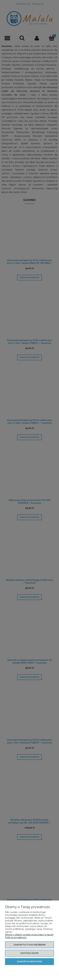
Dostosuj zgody (30, 953)
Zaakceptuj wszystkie (29, 962)
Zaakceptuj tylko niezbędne (30, 945)
